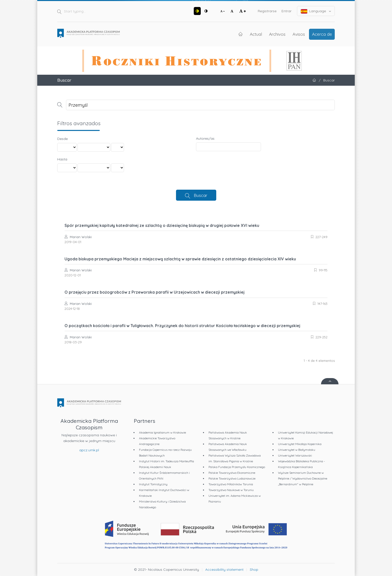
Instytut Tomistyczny (153, 484)
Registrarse (267, 11)
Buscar (200, 195)
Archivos (277, 34)
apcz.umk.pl (89, 450)
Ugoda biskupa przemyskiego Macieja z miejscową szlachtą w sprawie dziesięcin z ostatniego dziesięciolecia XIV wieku (180, 259)
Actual (256, 34)
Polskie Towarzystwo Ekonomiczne (232, 473)
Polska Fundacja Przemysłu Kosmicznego (237, 467)
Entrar (286, 11)
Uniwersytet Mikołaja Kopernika (300, 444)
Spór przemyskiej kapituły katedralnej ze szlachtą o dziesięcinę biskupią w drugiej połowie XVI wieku (162, 225)
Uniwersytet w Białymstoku (297, 450)
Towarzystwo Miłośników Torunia (231, 484)
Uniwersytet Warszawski (295, 455)
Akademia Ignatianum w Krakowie (162, 432)
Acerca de (322, 34)
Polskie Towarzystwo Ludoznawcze (232, 478)
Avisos (299, 34)
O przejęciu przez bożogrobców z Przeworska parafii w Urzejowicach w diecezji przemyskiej (154, 292)
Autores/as (205, 138)
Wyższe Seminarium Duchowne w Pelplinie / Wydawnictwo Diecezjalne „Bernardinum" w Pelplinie (303, 478)
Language (316, 11)
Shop (254, 570)
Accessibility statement (224, 570)
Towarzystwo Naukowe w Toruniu (231, 490)
